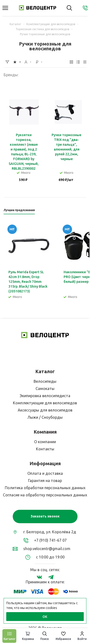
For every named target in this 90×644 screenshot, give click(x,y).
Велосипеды (45, 381)
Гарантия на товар (45, 481)
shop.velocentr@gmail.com (47, 549)
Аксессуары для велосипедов (45, 410)
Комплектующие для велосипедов (45, 403)
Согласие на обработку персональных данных (45, 495)
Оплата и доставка (45, 473)
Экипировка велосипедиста (45, 396)
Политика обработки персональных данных (45, 488)
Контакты (45, 449)
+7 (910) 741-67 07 (50, 540)
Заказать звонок (45, 516)
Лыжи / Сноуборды (45, 417)
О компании (45, 442)
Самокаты (45, 389)
